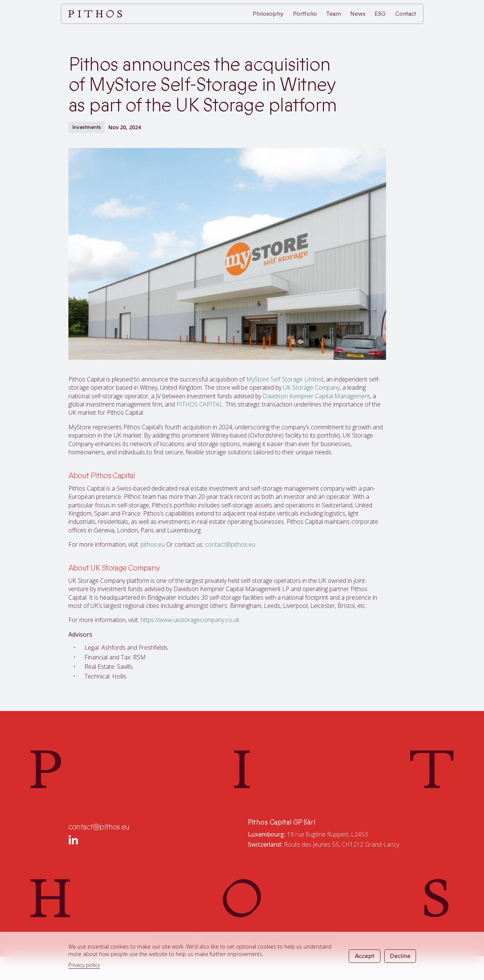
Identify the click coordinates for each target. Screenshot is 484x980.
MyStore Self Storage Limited (285, 379)
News (358, 14)
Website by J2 (313, 940)
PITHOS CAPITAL (200, 404)
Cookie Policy (222, 940)
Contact (406, 14)
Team (333, 14)
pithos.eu (153, 544)
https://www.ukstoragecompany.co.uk (190, 620)
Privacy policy (84, 965)
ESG (380, 14)
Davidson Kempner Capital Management (316, 396)
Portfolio (305, 14)
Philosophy (268, 14)
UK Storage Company (311, 387)
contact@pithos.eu (230, 544)
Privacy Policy (171, 940)
